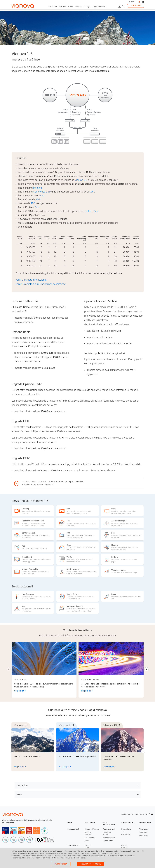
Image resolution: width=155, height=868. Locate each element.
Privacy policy (143, 829)
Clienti (71, 7)
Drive (37, 207)
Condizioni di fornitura (92, 829)
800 (42, 196)
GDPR (87, 841)
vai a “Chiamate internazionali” (32, 280)
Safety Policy (143, 836)
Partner (79, 7)
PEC (33, 203)
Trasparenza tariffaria (107, 833)
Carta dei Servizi (90, 838)
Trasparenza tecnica (110, 829)
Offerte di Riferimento (89, 833)
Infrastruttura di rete (128, 822)
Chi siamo (53, 7)
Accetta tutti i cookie (91, 864)
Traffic (88, 211)
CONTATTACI (136, 6)
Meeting (37, 188)
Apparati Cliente (108, 841)
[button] (147, 669)
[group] (33, 750)
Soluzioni (62, 7)
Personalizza (61, 864)
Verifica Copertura (145, 822)
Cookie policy (143, 832)
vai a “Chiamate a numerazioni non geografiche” (41, 284)
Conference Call (41, 192)
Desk (92, 192)
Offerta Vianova (90, 822)
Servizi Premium (126, 834)
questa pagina (34, 853)
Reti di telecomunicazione (109, 823)
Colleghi (87, 7)
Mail (38, 199)
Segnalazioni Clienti (109, 838)
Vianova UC (81, 180)
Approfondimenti (99, 7)
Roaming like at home (126, 830)
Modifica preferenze (124, 846)
